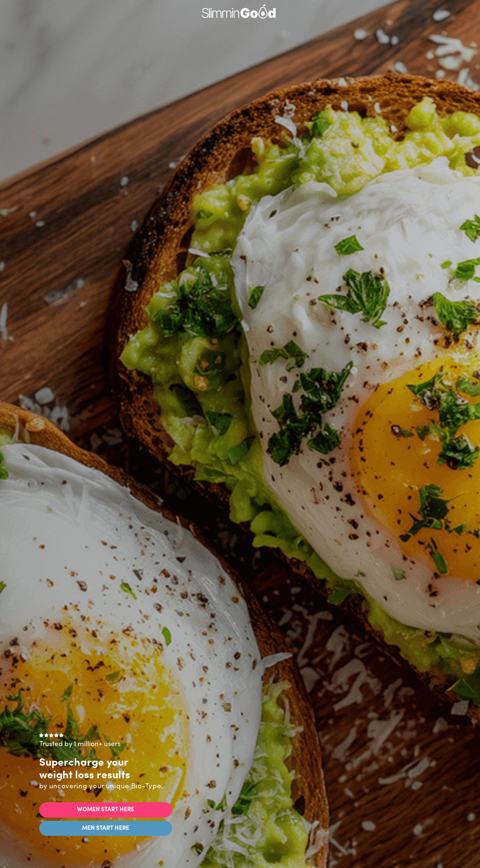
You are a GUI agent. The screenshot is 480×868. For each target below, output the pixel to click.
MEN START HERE (106, 828)
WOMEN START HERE (106, 810)
